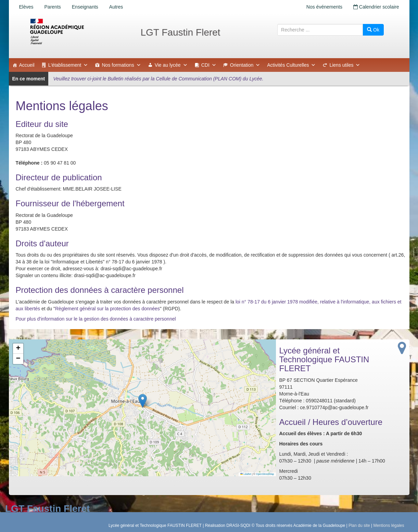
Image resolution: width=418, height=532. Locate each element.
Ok (373, 30)
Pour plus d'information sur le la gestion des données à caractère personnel (96, 319)
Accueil (27, 65)
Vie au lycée (171, 65)
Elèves (26, 7)
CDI (209, 65)
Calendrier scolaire (376, 7)
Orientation (245, 65)
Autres (116, 7)
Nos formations (121, 65)
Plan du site (359, 525)
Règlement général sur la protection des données (107, 309)
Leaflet (246, 474)
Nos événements (324, 7)
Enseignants (85, 7)
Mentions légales (389, 525)
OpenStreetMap (265, 474)
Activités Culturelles (291, 65)
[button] (143, 401)
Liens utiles (345, 65)
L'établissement (68, 65)
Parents (53, 7)
